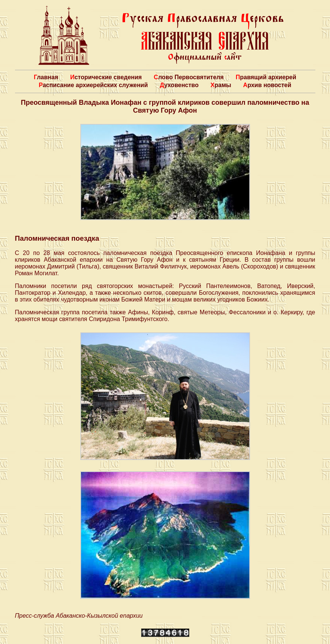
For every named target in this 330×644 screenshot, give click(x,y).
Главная (46, 77)
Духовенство (179, 85)
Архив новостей (267, 85)
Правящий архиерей (266, 77)
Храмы (221, 85)
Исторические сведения (106, 77)
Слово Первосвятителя (189, 77)
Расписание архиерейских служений (93, 85)
